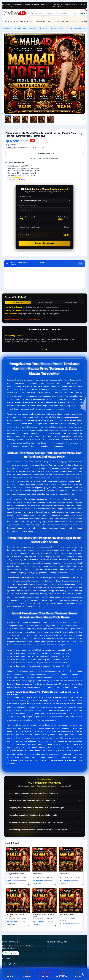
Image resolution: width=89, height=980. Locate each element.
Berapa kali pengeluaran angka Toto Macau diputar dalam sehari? (34, 793)
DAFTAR (45, 974)
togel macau (56, 697)
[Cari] (32, 13)
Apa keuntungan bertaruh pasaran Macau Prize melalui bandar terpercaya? (38, 830)
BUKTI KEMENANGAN (62, 974)
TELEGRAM (27, 974)
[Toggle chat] (83, 974)
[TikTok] (15, 964)
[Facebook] (4, 964)
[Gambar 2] (16, 119)
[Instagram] (10, 964)
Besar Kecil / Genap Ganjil (45, 302)
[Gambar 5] (42, 119)
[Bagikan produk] (81, 134)
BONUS (10, 974)
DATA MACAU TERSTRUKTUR (76, 28)
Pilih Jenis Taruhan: (25, 196)
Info (80, 263)
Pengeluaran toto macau (17, 414)
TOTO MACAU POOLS (70, 22)
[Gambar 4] (33, 119)
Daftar (61, 7)
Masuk (67, 7)
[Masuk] (83, 13)
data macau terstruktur (60, 380)
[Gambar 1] (8, 119)
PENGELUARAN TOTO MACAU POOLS (18, 22)
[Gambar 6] (50, 119)
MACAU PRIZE (53, 22)
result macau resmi (72, 481)
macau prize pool (39, 420)
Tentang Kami (52, 947)
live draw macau (19, 650)
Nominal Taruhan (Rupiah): (28, 206)
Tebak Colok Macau (71, 302)
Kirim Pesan (11, 953)
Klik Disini (21, 180)
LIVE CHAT (79, 974)
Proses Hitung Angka (44, 243)
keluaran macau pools (73, 553)
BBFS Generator (18, 302)
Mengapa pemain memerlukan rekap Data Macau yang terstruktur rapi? (36, 808)
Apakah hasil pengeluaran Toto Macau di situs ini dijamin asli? (33, 815)
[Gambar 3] (25, 119)
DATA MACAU (58, 5)
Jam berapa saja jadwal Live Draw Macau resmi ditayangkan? (33, 800)
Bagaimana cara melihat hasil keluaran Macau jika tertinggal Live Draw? (37, 822)
